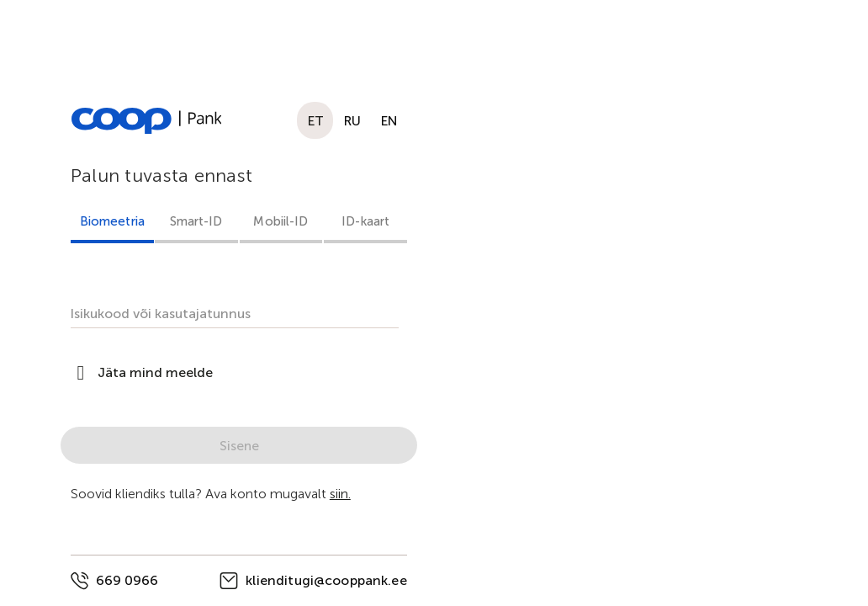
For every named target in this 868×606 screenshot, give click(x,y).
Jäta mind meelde (155, 372)
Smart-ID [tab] (196, 221)
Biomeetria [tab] (112, 221)
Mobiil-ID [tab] (281, 221)
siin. (340, 494)
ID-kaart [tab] (365, 221)
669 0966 (127, 580)
